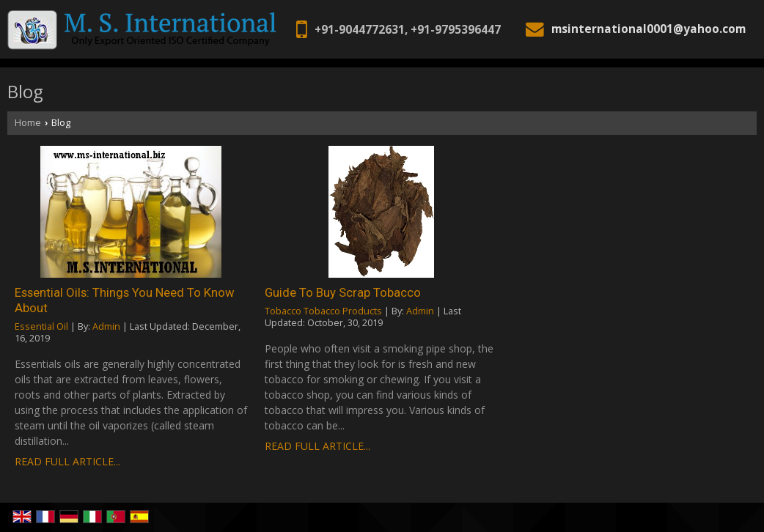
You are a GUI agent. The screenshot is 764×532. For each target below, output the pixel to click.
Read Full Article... (67, 461)
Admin (106, 326)
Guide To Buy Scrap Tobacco (343, 292)
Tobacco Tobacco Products (323, 311)
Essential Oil (41, 326)
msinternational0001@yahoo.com (649, 29)
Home (28, 123)
